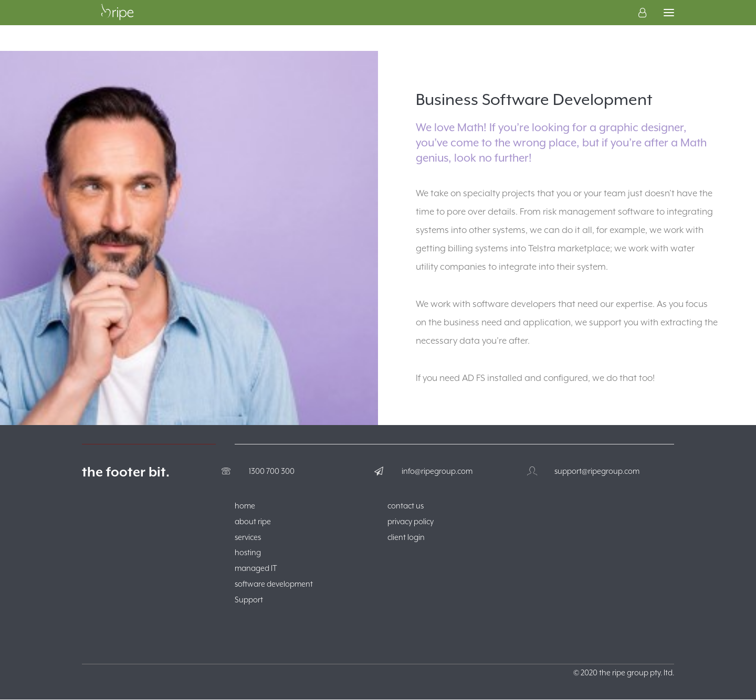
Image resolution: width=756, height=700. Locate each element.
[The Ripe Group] (117, 26)
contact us (406, 506)
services (248, 538)
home (245, 506)
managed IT (256, 569)
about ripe (253, 522)
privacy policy (411, 522)
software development (274, 584)
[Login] (638, 26)
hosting (248, 553)
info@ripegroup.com (437, 471)
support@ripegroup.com (597, 471)
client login (406, 538)
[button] (669, 26)
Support (249, 600)
